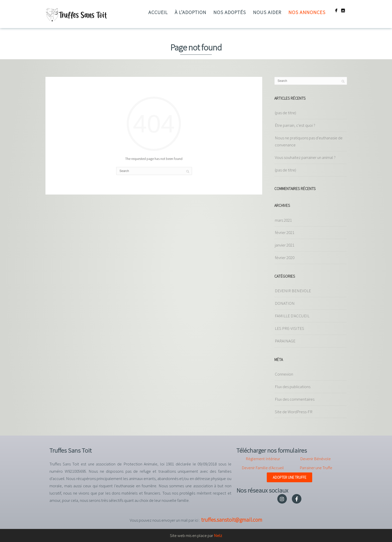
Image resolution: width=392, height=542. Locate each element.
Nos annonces (307, 12)
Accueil (158, 12)
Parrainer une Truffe (316, 468)
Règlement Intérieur (263, 459)
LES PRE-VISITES (289, 328)
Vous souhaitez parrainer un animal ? (305, 157)
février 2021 (285, 232)
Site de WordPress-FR (294, 412)
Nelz (218, 535)
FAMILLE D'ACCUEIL (292, 316)
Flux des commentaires (295, 399)
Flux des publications (293, 387)
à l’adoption (190, 12)
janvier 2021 (285, 245)
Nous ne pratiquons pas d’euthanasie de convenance (309, 141)
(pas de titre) (285, 113)
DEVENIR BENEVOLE (293, 291)
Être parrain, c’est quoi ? (295, 125)
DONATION (285, 303)
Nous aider (267, 12)
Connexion (284, 374)
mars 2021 (283, 220)
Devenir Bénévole (315, 459)
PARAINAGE (285, 341)
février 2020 (285, 258)
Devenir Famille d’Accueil (263, 468)
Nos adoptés (230, 12)
